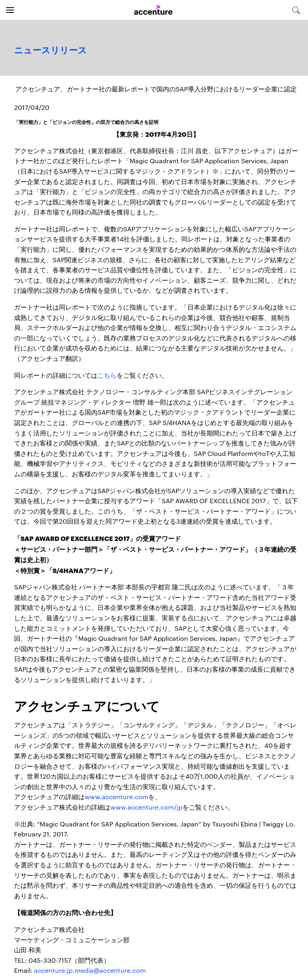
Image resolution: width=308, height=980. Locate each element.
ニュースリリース (51, 51)
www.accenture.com (117, 797)
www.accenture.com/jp (146, 807)
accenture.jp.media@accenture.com (90, 970)
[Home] (153, 10)
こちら (107, 375)
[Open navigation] (10, 10)
